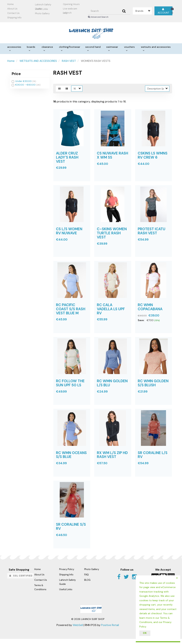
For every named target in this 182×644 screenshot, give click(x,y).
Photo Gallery (42, 13)
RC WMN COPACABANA (150, 310)
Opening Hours (71, 4)
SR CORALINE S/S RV (71, 532)
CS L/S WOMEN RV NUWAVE (69, 233)
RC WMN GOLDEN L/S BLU (112, 387)
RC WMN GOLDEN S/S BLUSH (153, 387)
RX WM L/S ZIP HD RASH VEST (113, 459)
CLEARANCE (47, 47)
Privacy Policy (67, 575)
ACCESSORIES (14, 47)
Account (163, 11)
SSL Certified (21, 581)
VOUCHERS (129, 47)
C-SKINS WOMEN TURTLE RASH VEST (112, 235)
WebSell (78, 630)
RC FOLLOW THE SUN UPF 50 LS (70, 387)
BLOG (87, 585)
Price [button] (16, 74)
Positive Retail (110, 630)
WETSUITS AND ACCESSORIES (156, 47)
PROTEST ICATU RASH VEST (152, 233)
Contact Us (13, 13)
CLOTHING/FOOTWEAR (70, 47)
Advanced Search (98, 17)
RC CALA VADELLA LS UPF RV (111, 312)
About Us (12, 9)
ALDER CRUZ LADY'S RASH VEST (68, 159)
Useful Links (42, 9)
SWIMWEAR (112, 47)
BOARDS (31, 47)
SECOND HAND (93, 47)
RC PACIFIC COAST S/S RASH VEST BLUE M (71, 312)
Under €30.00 (24, 82)
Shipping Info (66, 580)
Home (10, 4)
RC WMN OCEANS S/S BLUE (72, 459)
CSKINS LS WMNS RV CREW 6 (153, 156)
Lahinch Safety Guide (43, 5)
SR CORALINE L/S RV (153, 459)
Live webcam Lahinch (70, 9)
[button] (172, 11)
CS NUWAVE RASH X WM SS (110, 156)
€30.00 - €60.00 (26, 85)
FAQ (65, 13)
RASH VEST (70, 61)
